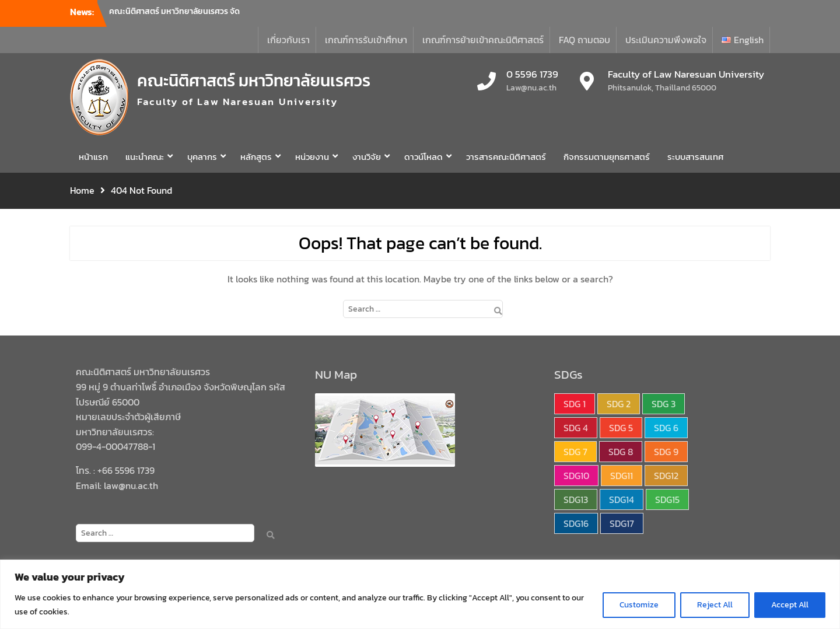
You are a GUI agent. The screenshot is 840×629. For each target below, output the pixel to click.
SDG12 (666, 476)
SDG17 (622, 523)
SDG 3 (664, 404)
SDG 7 (575, 452)
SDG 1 (575, 404)
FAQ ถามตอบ (584, 40)
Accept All (790, 605)
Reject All (715, 605)
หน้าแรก (93, 157)
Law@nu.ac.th (531, 88)
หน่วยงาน (312, 157)
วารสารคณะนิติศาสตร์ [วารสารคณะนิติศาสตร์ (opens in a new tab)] (506, 157)
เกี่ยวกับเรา (288, 40)
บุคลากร (202, 157)
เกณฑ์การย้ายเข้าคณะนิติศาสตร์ (483, 40)
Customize (639, 605)
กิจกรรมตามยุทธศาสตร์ (607, 157)
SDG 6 (666, 428)
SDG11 (622, 476)
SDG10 (576, 476)
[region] (420, 594)
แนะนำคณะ (145, 157)
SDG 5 (621, 428)
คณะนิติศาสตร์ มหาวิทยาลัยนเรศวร (254, 81)
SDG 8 (621, 452)
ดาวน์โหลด (423, 157)
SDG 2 (619, 404)
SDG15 (667, 499)
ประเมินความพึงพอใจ (666, 40)
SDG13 (576, 499)
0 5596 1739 (532, 75)
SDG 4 (576, 428)
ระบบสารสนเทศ (696, 157)
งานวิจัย (367, 157)
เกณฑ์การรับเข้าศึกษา (366, 40)
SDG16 (576, 523)
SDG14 (622, 499)
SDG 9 (666, 452)
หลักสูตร (256, 157)
